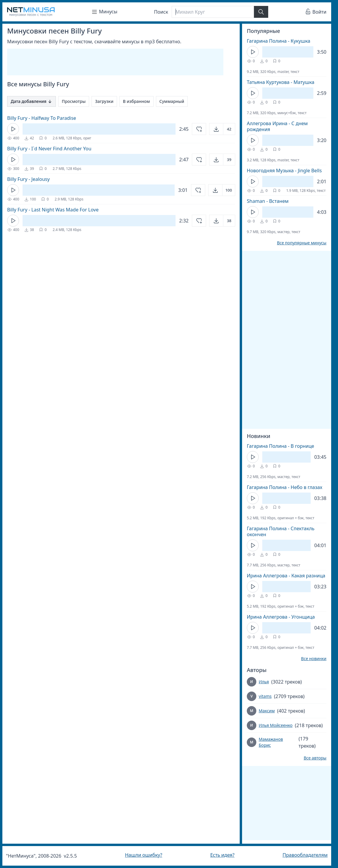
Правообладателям (305, 855)
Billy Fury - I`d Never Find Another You (49, 149)
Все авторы (315, 758)
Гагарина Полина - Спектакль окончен (281, 531)
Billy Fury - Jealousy (28, 179)
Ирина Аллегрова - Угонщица (281, 617)
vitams (265, 696)
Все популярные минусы (302, 243)
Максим (267, 711)
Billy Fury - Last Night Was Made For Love (53, 210)
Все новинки (314, 659)
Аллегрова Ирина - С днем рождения (277, 126)
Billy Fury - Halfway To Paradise (42, 118)
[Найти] (261, 12)
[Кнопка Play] (13, 129)
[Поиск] (213, 12)
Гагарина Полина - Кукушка (279, 41)
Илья (264, 682)
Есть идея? (222, 855)
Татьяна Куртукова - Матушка (281, 82)
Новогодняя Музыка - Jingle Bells (284, 171)
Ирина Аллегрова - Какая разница (286, 576)
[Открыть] (222, 129)
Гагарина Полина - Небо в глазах (285, 487)
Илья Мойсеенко (276, 725)
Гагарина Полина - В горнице (281, 446)
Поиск (161, 12)
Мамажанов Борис (271, 742)
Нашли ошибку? (144, 855)
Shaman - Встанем (268, 201)
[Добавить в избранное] (199, 129)
